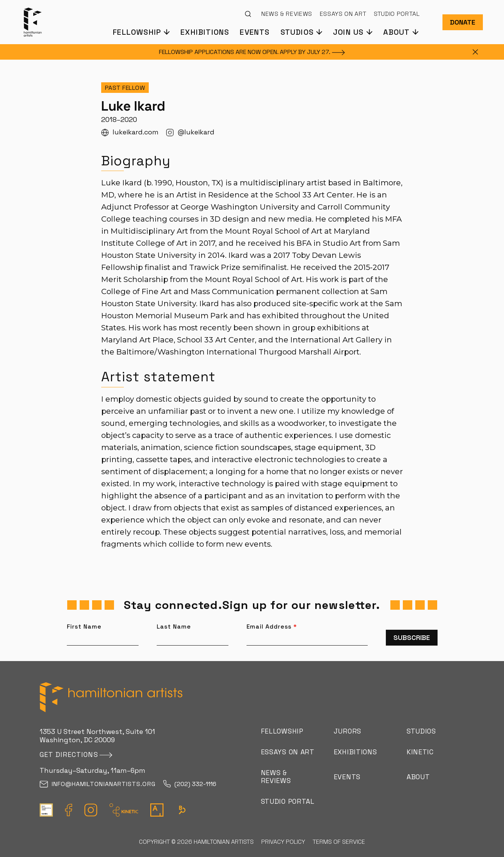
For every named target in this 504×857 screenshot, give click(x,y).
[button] (141, 32)
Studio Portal (397, 14)
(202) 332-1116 (190, 784)
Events (255, 32)
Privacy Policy (283, 842)
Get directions (69, 754)
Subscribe (412, 637)
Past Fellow (125, 88)
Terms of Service (339, 842)
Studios (421, 731)
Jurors (348, 731)
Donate (463, 22)
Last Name (174, 627)
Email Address (272, 627)
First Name (84, 627)
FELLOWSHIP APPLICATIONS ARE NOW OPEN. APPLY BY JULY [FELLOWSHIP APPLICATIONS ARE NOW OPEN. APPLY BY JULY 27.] (252, 52)
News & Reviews (287, 14)
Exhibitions (205, 32)
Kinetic (420, 752)
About (418, 777)
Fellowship (282, 731)
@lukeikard (190, 132)
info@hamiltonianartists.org (98, 784)
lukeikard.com (130, 132)
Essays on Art (343, 14)
